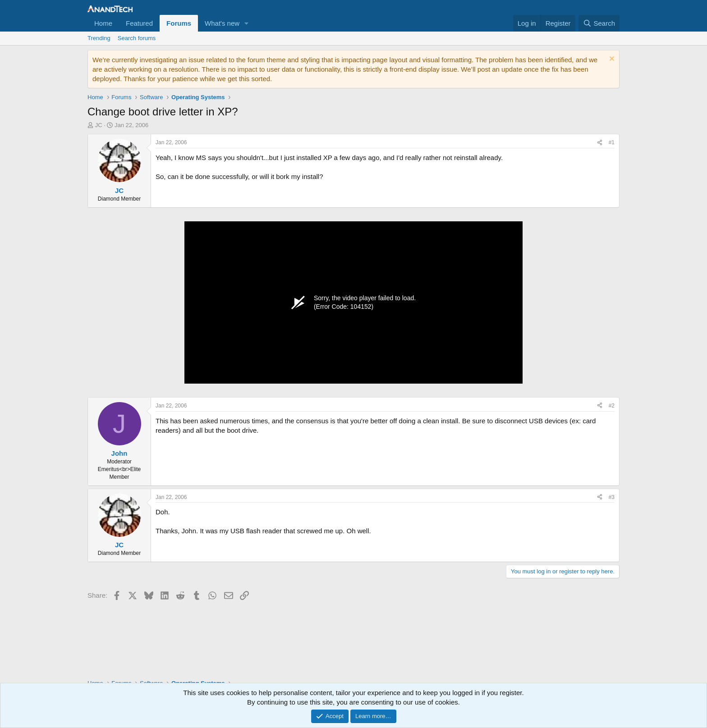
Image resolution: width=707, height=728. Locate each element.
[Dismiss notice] (611, 60)
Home (103, 23)
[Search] (599, 23)
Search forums (137, 38)
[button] (247, 23)
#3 (612, 497)
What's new (222, 23)
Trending (99, 38)
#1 (612, 142)
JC (99, 125)
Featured (139, 23)
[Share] (600, 143)
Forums (179, 23)
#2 (612, 406)
